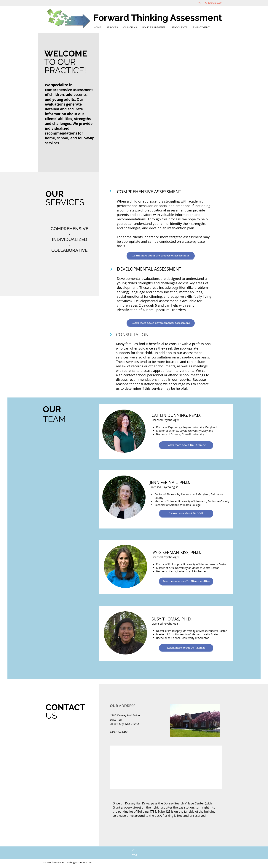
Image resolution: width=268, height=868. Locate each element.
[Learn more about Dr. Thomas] (186, 648)
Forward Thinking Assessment (158, 18)
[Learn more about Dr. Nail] (186, 513)
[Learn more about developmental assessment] (161, 323)
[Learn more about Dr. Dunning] (186, 445)
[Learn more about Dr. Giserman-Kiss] (186, 581)
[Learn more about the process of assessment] (161, 256)
